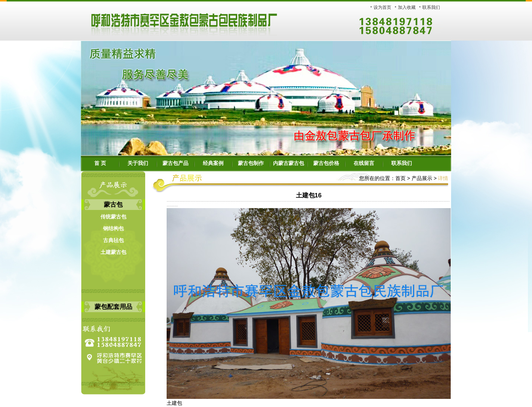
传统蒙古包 (113, 217)
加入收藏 (407, 7)
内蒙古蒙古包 (289, 163)
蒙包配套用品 (113, 307)
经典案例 (213, 163)
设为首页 (382, 7)
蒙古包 (113, 205)
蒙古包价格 (326, 163)
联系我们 (431, 7)
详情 (443, 178)
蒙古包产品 (175, 163)
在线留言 (364, 163)
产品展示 (421, 178)
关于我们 (138, 163)
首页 (400, 178)
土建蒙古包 (113, 252)
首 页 (100, 163)
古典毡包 (113, 240)
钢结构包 (113, 229)
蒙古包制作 (251, 163)
